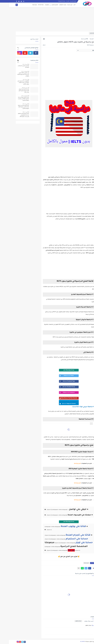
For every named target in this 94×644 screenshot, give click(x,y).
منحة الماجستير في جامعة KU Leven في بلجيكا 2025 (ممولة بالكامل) (15, 107)
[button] (81, 568)
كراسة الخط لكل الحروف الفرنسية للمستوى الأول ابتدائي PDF (15, 91)
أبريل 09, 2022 (16, 80)
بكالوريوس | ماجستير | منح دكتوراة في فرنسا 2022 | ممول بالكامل (14, 83)
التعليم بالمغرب (46, 5)
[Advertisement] (47, 20)
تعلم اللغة (26, 5)
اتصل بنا (59, 1)
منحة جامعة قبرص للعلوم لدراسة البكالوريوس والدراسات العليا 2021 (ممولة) (15, 115)
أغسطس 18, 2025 (16, 96)
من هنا (62, 550)
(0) (35, 45)
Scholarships (32, 5)
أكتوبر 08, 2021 (16, 64)
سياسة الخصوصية (53, 1)
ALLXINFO (73, 642)
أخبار (66, 5)
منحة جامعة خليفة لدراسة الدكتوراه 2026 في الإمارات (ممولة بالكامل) (15, 99)
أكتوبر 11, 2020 (16, 112)
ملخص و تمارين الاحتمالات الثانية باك (14, 67)
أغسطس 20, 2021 (16, 71)
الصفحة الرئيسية (64, 1)
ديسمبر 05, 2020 (16, 88)
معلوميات (38, 5)
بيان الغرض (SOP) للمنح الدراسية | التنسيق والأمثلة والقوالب (14, 75)
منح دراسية (61, 5)
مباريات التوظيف (54, 5)
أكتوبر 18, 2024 (16, 104)
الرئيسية (83, 39)
